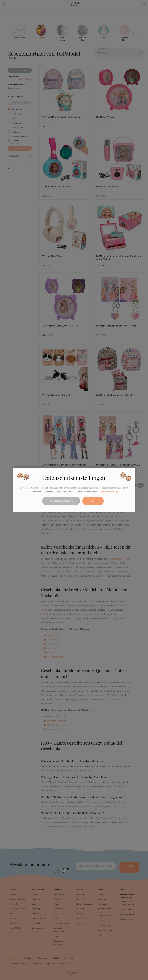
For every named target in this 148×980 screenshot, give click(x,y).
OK (93, 501)
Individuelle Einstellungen (61, 501)
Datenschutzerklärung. (109, 492)
